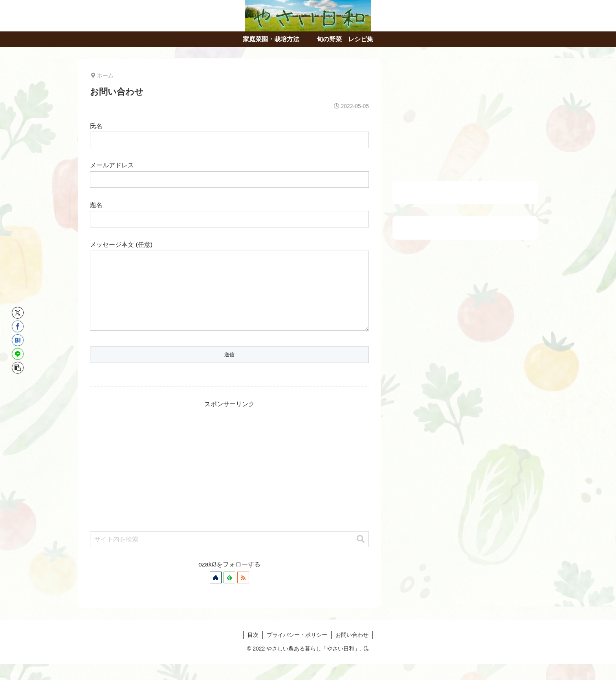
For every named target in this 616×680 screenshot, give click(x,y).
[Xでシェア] (18, 313)
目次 (253, 651)
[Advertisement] (229, 480)
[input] (229, 555)
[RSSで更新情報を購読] (243, 593)
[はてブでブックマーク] (18, 340)
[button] (361, 555)
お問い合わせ (352, 651)
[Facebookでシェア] (18, 326)
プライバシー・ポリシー (297, 651)
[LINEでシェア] (18, 354)
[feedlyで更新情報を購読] (229, 593)
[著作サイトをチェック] (216, 593)
